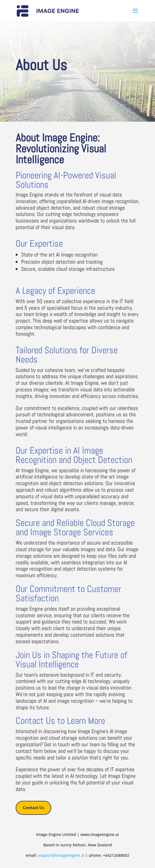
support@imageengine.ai (61, 855)
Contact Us (33, 808)
